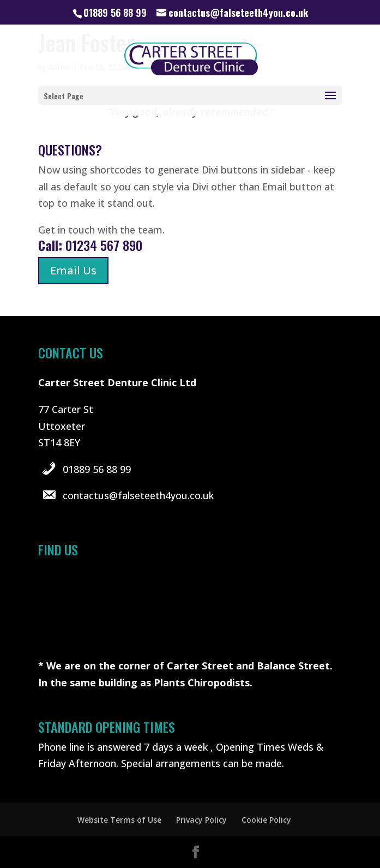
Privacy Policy (201, 820)
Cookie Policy (266, 820)
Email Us (73, 270)
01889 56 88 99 (97, 469)
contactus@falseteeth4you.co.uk (138, 495)
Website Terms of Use (119, 820)
